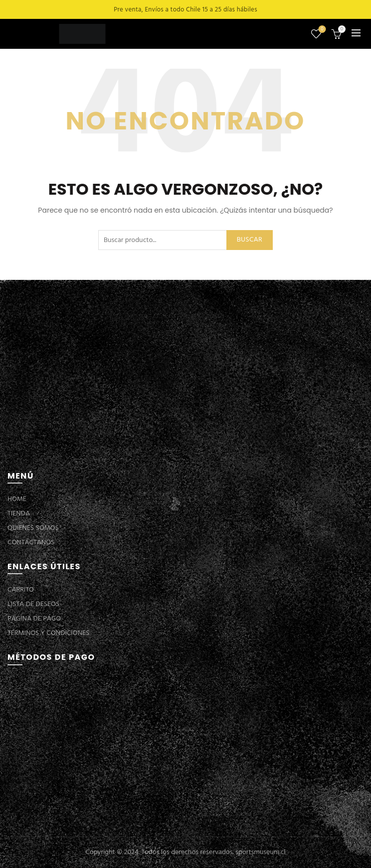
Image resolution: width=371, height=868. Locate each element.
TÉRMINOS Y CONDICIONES (48, 633)
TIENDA (19, 514)
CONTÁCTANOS (31, 543)
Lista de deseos (321, 30)
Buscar (250, 240)
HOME (17, 499)
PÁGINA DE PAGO (34, 619)
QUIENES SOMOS (33, 528)
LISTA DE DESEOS (33, 604)
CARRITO (21, 590)
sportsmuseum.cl (260, 852)
